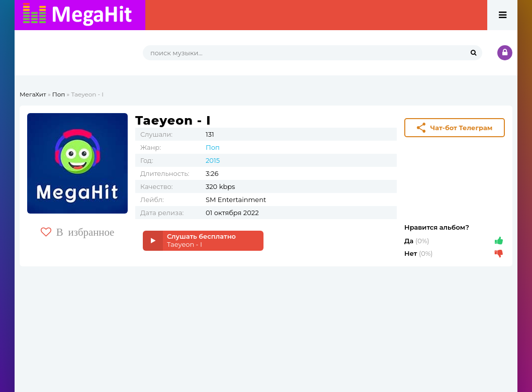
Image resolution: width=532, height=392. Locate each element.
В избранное (78, 232)
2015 (213, 160)
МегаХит (33, 94)
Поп (59, 94)
